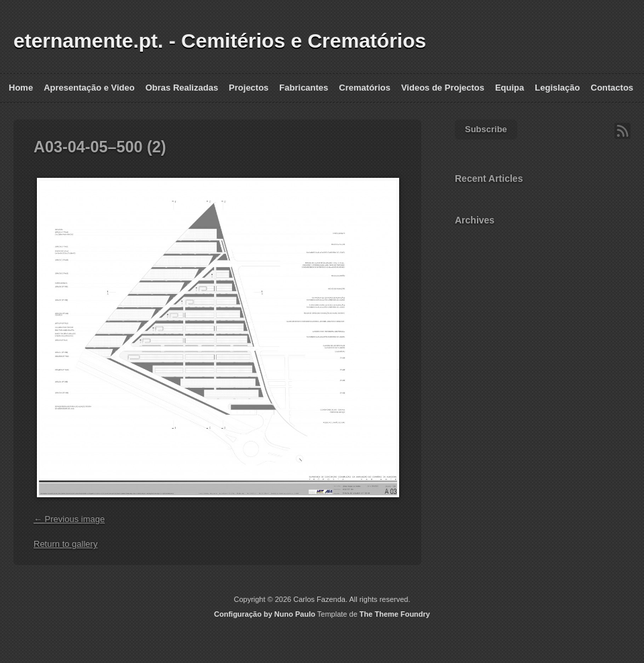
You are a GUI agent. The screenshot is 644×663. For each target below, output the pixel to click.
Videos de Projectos (443, 88)
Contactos (612, 88)
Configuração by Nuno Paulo (265, 614)
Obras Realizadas (182, 88)
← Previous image (69, 519)
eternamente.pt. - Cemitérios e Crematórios (220, 41)
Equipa (509, 88)
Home (21, 88)
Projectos (249, 88)
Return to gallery (65, 544)
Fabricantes (304, 88)
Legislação (557, 88)
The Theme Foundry (395, 614)
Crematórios (365, 88)
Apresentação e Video (89, 88)
